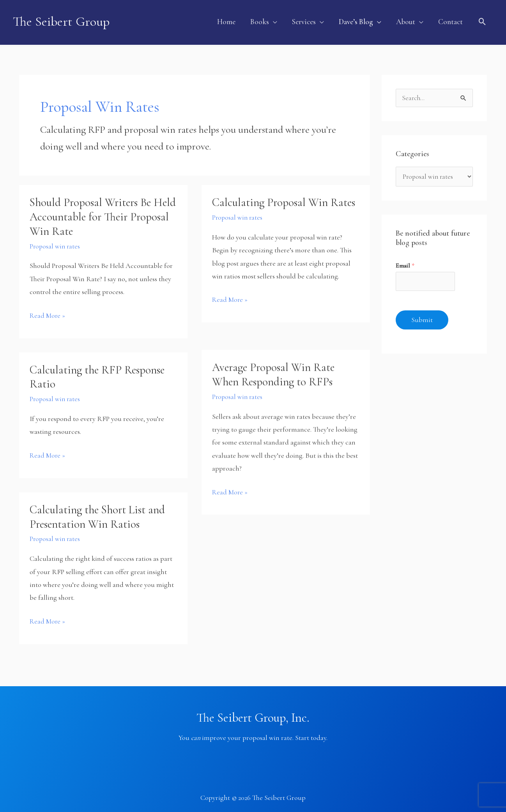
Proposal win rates (56, 242)
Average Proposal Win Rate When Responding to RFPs (275, 372)
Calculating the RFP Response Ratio (100, 373)
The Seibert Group (62, 20)
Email (405, 263)
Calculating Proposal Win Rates (272, 206)
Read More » (48, 311)
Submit (422, 318)
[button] (264, 20)
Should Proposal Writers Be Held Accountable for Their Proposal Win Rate (93, 213)
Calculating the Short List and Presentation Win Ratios (101, 513)
